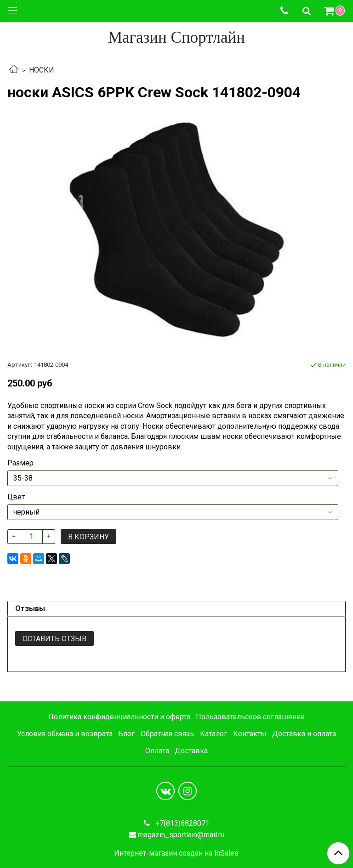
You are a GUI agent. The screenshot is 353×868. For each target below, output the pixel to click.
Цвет (16, 497)
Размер (20, 463)
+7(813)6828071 (182, 823)
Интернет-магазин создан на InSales (176, 853)
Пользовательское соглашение (250, 717)
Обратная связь (167, 734)
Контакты (250, 734)
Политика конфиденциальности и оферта (119, 717)
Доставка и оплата (304, 734)
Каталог (214, 734)
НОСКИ (42, 70)
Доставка (191, 751)
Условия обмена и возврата (65, 734)
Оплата (157, 751)
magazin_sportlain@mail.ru (181, 835)
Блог (126, 734)
